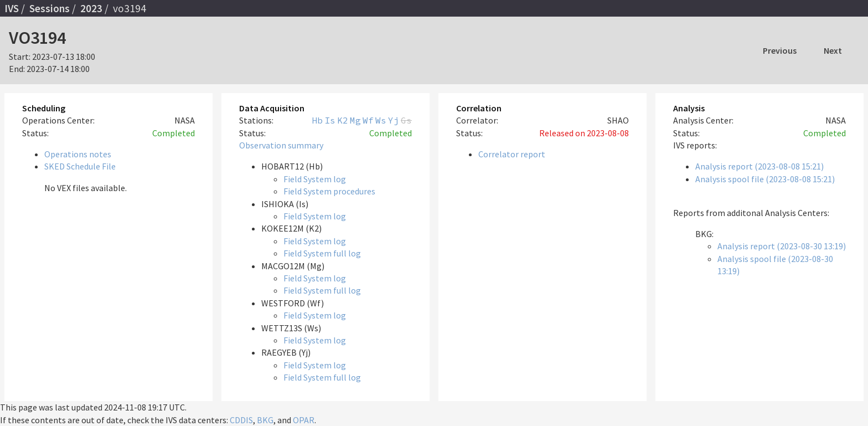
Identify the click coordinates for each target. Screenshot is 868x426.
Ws (381, 120)
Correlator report (512, 154)
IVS (12, 8)
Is (330, 120)
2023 (91, 8)
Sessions (50, 8)
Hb (317, 120)
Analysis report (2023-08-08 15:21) (759, 166)
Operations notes (78, 154)
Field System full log (322, 253)
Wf (368, 120)
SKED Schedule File (80, 166)
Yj (394, 120)
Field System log (315, 179)
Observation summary (281, 145)
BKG (265, 420)
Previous (780, 50)
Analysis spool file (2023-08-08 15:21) (765, 179)
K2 (343, 120)
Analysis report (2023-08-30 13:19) (782, 246)
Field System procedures (329, 191)
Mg (355, 120)
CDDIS (241, 420)
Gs (406, 120)
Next (833, 50)
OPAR (304, 420)
